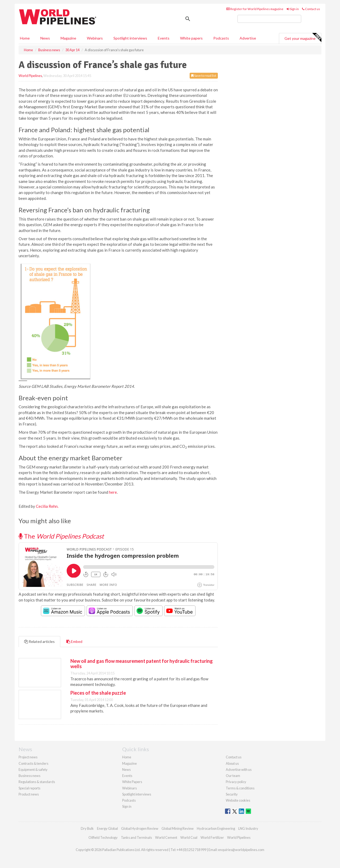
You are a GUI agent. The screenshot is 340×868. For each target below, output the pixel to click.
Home (25, 38)
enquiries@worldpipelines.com (241, 850)
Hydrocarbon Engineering (216, 828)
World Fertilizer (212, 837)
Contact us (311, 9)
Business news (29, 776)
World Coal (189, 837)
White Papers (132, 782)
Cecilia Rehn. (47, 506)
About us (232, 763)
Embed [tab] (74, 641)
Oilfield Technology (103, 837)
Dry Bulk (87, 828)
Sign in (293, 9)
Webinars (95, 38)
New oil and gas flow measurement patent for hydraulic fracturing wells (142, 664)
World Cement (166, 837)
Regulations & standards (37, 782)
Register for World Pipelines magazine (255, 9)
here (113, 492)
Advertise (248, 38)
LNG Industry (248, 828)
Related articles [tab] (39, 641)
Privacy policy (236, 782)
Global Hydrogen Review (140, 828)
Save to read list (204, 76)
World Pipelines (30, 76)
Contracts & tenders (33, 763)
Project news (28, 757)
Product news (29, 794)
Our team (233, 776)
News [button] (45, 38)
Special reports (29, 788)
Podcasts (221, 38)
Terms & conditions (240, 788)
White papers (191, 38)
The (61, 536)
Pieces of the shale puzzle (98, 693)
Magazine (68, 38)
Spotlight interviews (130, 38)
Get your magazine (303, 38)
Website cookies (238, 800)
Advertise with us (239, 770)
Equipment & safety (33, 770)
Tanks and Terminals (136, 837)
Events (164, 38)
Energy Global (107, 828)
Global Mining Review (178, 828)
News (126, 770)
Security (232, 794)
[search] (269, 19)
